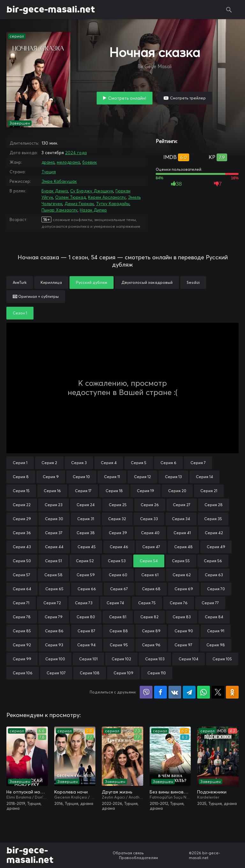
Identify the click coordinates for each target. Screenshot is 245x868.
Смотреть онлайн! (127, 98)
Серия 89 (151, 631)
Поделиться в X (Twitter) (218, 692)
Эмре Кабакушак (59, 181)
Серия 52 (85, 561)
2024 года (76, 153)
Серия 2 (49, 463)
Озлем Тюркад (71, 197)
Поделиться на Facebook (160, 692)
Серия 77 (210, 603)
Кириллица (51, 282)
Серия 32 (117, 519)
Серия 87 (86, 631)
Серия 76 (179, 603)
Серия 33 (149, 519)
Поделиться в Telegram (189, 692)
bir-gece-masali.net (51, 10)
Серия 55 (181, 561)
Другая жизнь (117, 792)
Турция (49, 172)
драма (48, 162)
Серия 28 (214, 505)
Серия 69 (184, 589)
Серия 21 (209, 491)
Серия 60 (118, 575)
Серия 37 (54, 533)
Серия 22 (22, 505)
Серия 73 (84, 603)
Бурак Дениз (55, 191)
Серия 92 (22, 645)
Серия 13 (173, 477)
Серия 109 (123, 673)
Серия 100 (55, 659)
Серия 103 (155, 659)
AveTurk (20, 282)
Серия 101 (88, 659)
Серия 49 (216, 547)
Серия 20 (177, 491)
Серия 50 (22, 561)
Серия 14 (204, 477)
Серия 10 (81, 477)
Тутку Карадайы (113, 204)
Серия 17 (83, 491)
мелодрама (68, 162)
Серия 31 (86, 519)
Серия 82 (149, 617)
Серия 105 (222, 659)
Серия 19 (145, 491)
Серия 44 (54, 547)
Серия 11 (112, 477)
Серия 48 (183, 547)
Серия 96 (151, 645)
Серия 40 (150, 533)
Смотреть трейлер (188, 98)
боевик (90, 162)
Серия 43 (22, 547)
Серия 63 (214, 575)
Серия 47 (151, 547)
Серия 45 (87, 547)
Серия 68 (151, 589)
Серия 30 (54, 519)
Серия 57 (22, 575)
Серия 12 (142, 477)
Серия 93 (54, 645)
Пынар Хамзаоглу (59, 210)
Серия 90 (184, 631)
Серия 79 (54, 617)
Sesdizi (193, 282)
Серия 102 (121, 659)
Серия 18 (114, 491)
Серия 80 (86, 617)
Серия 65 (54, 589)
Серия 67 (119, 589)
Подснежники (212, 792)
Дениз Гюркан (79, 204)
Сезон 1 (20, 313)
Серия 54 (149, 561)
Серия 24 (86, 505)
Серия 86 (54, 631)
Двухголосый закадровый (147, 282)
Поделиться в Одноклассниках (232, 692)
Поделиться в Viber (146, 692)
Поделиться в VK (175, 692)
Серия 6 (168, 463)
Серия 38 (86, 533)
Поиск (229, 10)
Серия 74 (115, 603)
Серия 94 (86, 645)
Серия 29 (22, 519)
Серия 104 (189, 659)
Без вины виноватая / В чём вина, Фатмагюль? (170, 792)
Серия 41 (182, 533)
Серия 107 (56, 673)
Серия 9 (51, 477)
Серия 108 (90, 673)
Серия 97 (183, 645)
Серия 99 (22, 659)
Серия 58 (53, 575)
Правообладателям (138, 858)
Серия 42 (214, 533)
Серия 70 (216, 589)
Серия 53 (117, 561)
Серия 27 (182, 505)
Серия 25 (118, 505)
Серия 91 (216, 631)
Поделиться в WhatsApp (204, 692)
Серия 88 (119, 631)
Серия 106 (23, 673)
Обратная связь (128, 853)
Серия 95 (119, 645)
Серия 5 (139, 463)
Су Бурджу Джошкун (92, 191)
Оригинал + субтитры (36, 296)
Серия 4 (109, 463)
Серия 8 (21, 477)
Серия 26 (150, 505)
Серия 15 (21, 491)
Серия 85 (22, 631)
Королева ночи (71, 792)
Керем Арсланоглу (107, 197)
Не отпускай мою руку (27, 792)
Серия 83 (182, 617)
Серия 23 (54, 505)
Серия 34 (181, 519)
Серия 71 (21, 603)
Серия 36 (22, 533)
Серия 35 (213, 519)
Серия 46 (119, 547)
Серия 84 (214, 617)
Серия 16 (52, 491)
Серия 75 (147, 603)
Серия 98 (216, 645)
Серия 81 (118, 617)
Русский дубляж (92, 282)
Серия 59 (86, 575)
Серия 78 (22, 617)
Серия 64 (22, 589)
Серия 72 (52, 603)
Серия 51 (53, 561)
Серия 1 (20, 463)
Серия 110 (157, 673)
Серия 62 (182, 575)
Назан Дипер (93, 210)
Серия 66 (87, 589)
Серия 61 (150, 575)
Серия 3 (79, 463)
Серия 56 (213, 561)
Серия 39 (118, 533)
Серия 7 (198, 463)
